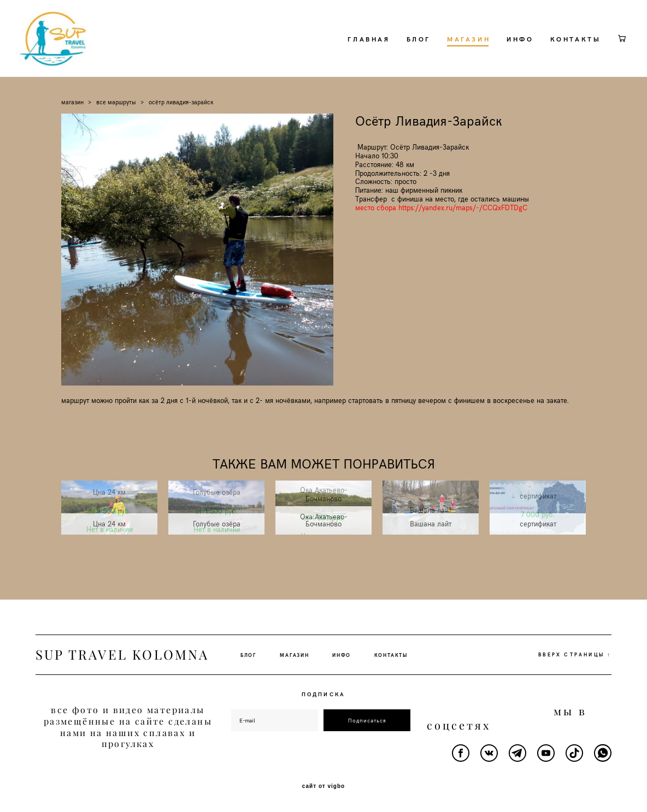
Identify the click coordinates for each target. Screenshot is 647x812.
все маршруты (116, 123)
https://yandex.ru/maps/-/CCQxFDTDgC (463, 229)
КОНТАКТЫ (557, 49)
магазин (72, 123)
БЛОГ (400, 49)
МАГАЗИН (451, 49)
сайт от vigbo (323, 786)
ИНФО (502, 49)
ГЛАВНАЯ (351, 49)
